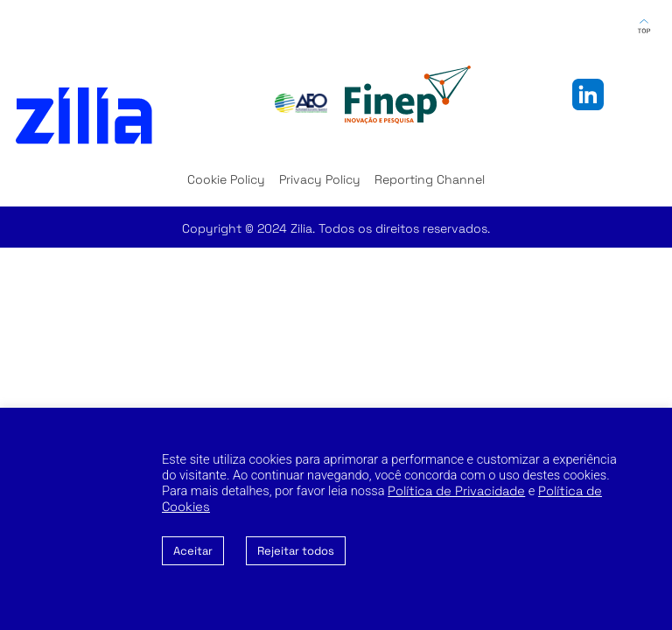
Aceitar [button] (193, 551)
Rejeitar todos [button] (296, 551)
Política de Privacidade (456, 491)
